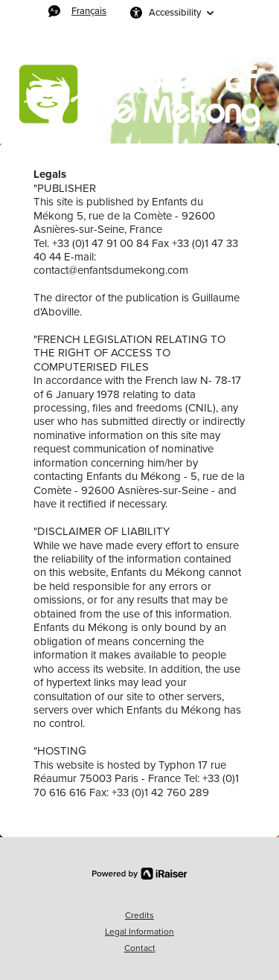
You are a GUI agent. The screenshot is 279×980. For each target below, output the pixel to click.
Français (89, 11)
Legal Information (139, 932)
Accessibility (175, 12)
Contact (140, 948)
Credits (139, 915)
